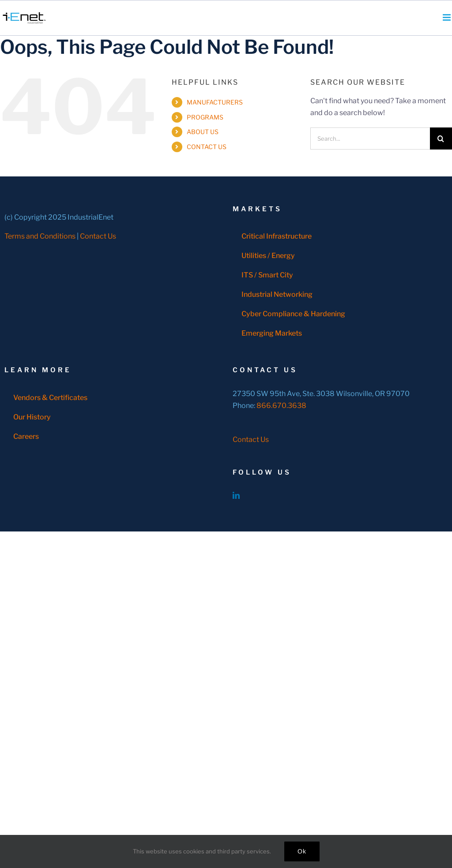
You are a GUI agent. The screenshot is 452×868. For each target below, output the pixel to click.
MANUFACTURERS (215, 102)
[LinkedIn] (236, 495)
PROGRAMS (205, 117)
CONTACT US (207, 147)
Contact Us (98, 236)
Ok (302, 851)
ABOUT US (203, 132)
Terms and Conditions (40, 236)
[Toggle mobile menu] (447, 17)
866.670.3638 (281, 406)
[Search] (441, 138)
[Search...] (370, 138)
